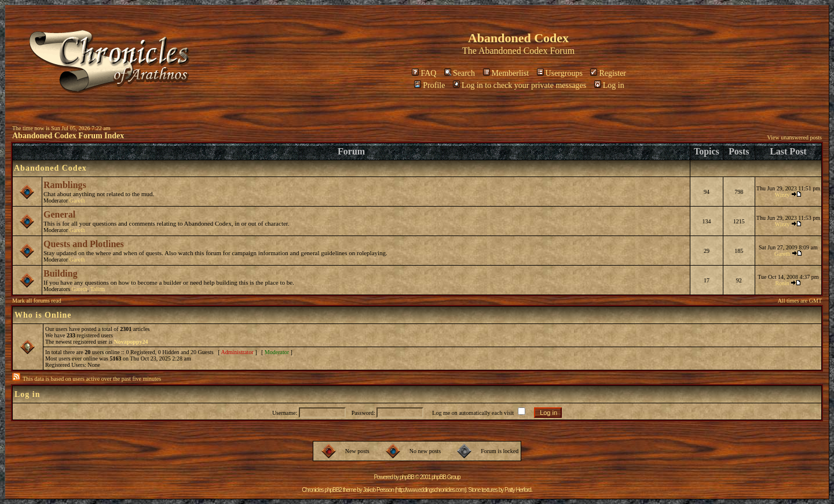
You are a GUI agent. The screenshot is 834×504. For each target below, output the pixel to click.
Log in (609, 85)
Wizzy (782, 195)
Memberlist (506, 73)
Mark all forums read (37, 301)
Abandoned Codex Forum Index (68, 136)
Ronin (782, 283)
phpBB (407, 477)
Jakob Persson (378, 490)
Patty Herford (518, 490)
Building (61, 273)
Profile (429, 85)
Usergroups (560, 73)
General (59, 214)
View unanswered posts (795, 137)
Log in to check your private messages (520, 85)
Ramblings (65, 185)
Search (460, 73)
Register (608, 73)
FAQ (424, 73)
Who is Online (43, 315)
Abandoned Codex (513, 51)
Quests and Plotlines (84, 244)
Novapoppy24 (131, 342)
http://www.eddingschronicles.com (431, 490)
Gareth (77, 201)
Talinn (98, 289)
